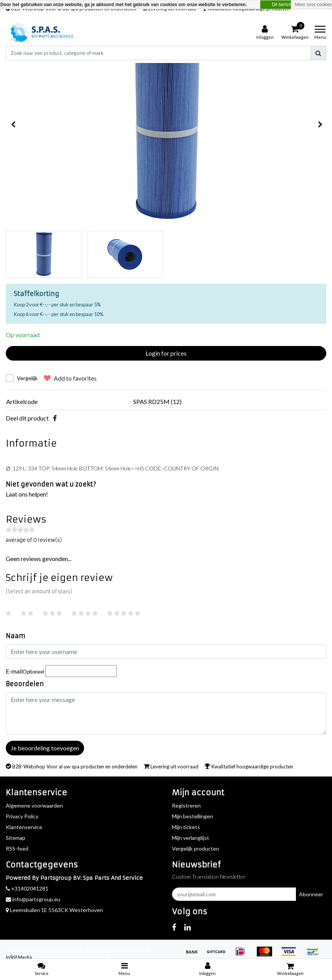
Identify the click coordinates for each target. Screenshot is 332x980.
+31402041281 (27, 888)
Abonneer (311, 894)
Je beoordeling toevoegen (45, 748)
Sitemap (16, 838)
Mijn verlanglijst (191, 838)
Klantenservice (24, 827)
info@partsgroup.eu (33, 899)
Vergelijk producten (196, 848)
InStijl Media (19, 957)
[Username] (166, 652)
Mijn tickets (186, 827)
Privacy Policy (22, 816)
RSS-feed (17, 848)
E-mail (25, 671)
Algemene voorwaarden (34, 805)
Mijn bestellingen (192, 816)
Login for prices (166, 353)
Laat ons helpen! (27, 494)
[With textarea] (166, 713)
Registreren (186, 805)
